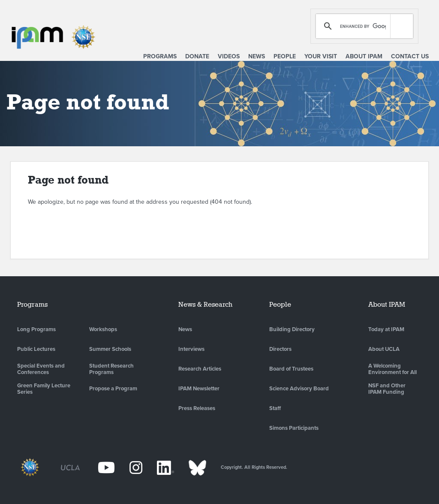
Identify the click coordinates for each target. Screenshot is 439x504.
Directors (280, 349)
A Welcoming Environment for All (392, 369)
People (285, 56)
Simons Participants (294, 428)
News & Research (205, 304)
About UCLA (384, 349)
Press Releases (197, 408)
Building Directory (292, 329)
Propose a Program (113, 389)
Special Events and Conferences (41, 369)
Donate (197, 56)
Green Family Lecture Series (44, 389)
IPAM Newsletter (199, 389)
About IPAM (364, 56)
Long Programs (36, 329)
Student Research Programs (111, 369)
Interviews (191, 349)
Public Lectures (36, 349)
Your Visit (321, 56)
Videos (229, 56)
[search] (363, 26)
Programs (160, 56)
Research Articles (200, 369)
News (257, 56)
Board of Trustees (291, 369)
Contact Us (410, 56)
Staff (275, 408)
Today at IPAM (386, 329)
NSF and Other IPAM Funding (387, 389)
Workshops (103, 329)
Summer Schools (110, 349)
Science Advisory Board (299, 389)
